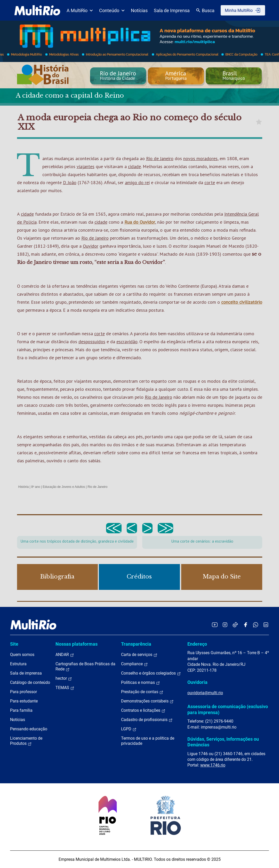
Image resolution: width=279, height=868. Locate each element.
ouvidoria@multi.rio (205, 693)
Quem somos (22, 655)
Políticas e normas (141, 683)
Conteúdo (112, 10)
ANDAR (65, 655)
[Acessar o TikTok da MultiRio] (235, 625)
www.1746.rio (213, 765)
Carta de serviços (139, 655)
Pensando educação (29, 729)
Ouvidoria (197, 682)
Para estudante (24, 701)
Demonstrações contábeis (147, 701)
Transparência (136, 644)
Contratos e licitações (143, 710)
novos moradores (200, 158)
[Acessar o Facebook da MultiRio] (245, 625)
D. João (70, 182)
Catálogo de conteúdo (30, 682)
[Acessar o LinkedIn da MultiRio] (266, 625)
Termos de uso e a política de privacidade (148, 741)
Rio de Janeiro (160, 158)
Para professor (23, 692)
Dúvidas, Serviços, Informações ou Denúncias (223, 742)
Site (14, 644)
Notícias (139, 10)
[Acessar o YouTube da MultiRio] (215, 625)
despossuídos (92, 342)
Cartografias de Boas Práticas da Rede (85, 667)
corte (210, 182)
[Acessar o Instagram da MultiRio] (225, 625)
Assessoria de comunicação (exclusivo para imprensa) (228, 709)
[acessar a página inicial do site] (37, 10)
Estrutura (18, 664)
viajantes (86, 166)
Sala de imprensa (26, 673)
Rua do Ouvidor (140, 222)
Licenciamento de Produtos (26, 741)
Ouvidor (91, 246)
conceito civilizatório (242, 302)
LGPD (129, 729)
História (24, 487)
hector (64, 678)
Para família (21, 710)
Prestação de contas (142, 692)
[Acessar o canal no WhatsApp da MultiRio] (256, 625)
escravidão (127, 342)
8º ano (36, 487)
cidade (134, 166)
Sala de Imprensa (172, 10)
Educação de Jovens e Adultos (64, 487)
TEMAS (65, 688)
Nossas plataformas (77, 644)
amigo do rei (137, 182)
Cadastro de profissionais (147, 720)
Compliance (134, 664)
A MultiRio (80, 10)
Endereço (197, 644)
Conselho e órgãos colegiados (151, 673)
